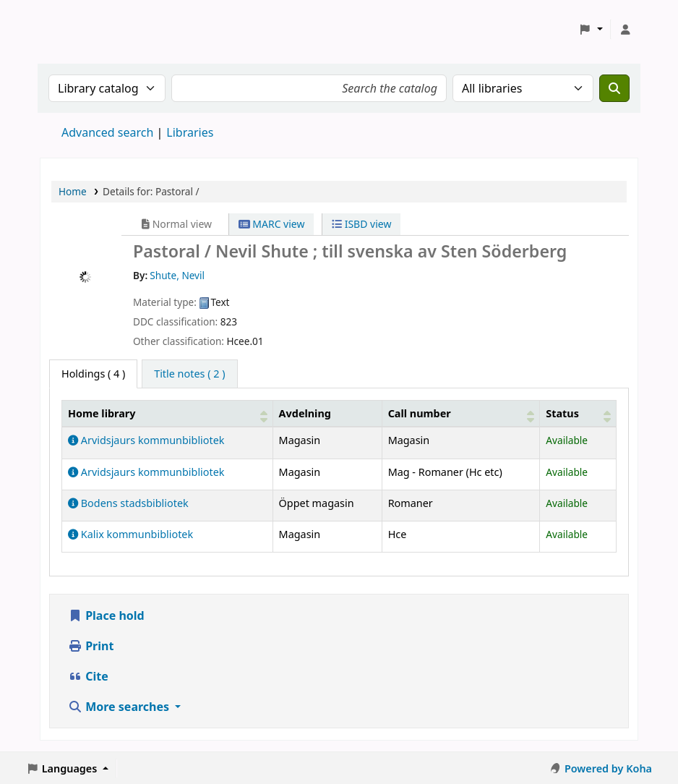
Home (73, 191)
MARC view (272, 224)
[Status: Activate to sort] (578, 413)
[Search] (614, 88)
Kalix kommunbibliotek (130, 534)
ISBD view (361, 224)
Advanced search (107, 132)
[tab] (189, 374)
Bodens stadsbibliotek (128, 503)
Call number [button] (420, 413)
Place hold (106, 615)
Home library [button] (102, 413)
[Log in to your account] (625, 30)
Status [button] (562, 413)
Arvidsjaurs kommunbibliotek (146, 440)
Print (91, 646)
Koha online (77, 29)
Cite (88, 676)
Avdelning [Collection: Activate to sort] (305, 413)
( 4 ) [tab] (93, 374)
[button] (591, 30)
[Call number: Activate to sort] (461, 413)
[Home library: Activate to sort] (168, 413)
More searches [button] (120, 707)
